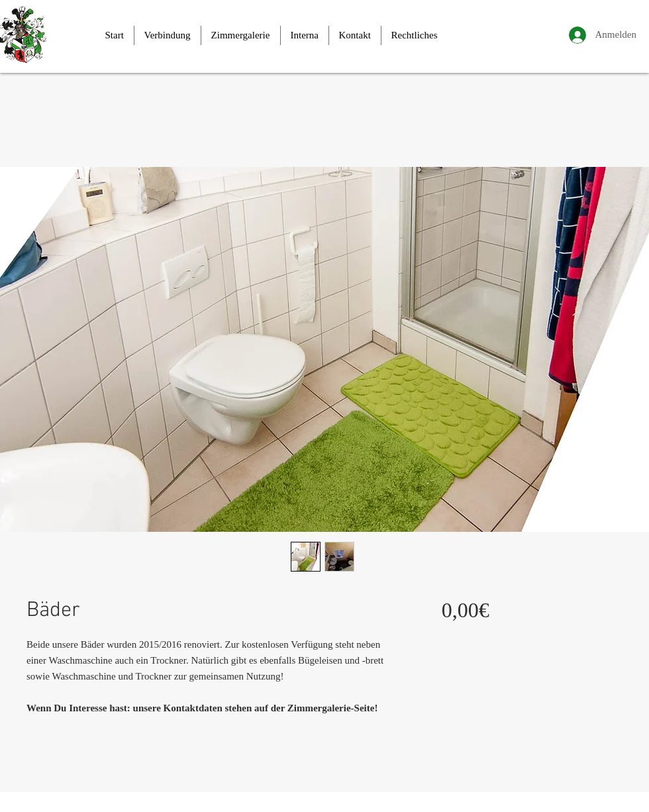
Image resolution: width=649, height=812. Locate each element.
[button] (168, 35)
